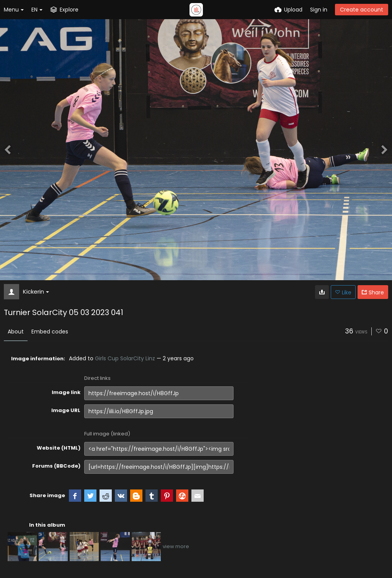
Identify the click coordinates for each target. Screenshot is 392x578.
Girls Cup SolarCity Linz (125, 358)
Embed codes (50, 332)
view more (176, 546)
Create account (362, 10)
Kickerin (36, 291)
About (16, 332)
